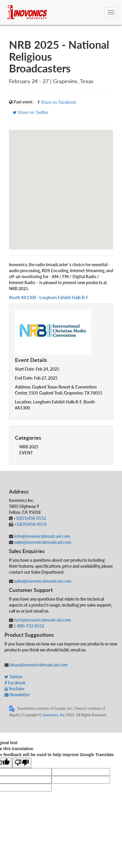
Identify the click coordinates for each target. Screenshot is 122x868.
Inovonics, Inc (54, 715)
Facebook (15, 683)
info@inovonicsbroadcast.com (42, 536)
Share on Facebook (57, 102)
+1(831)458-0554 (30, 524)
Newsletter (17, 695)
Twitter (13, 677)
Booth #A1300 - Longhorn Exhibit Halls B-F (49, 297)
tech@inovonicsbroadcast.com (42, 620)
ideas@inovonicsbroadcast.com (38, 665)
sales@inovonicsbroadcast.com (42, 542)
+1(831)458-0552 (30, 518)
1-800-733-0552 (29, 626)
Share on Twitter (31, 112)
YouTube (14, 689)
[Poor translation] (22, 763)
